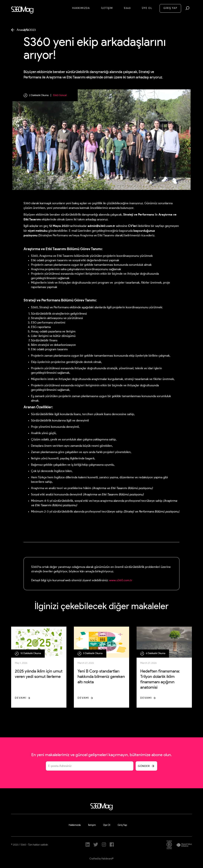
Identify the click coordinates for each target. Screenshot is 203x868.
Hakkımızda (81, 8)
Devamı (21, 698)
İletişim (92, 825)
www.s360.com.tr (121, 580)
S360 (127, 8)
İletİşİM (107, 8)
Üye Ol (147, 8)
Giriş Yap (122, 825)
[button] (187, 8)
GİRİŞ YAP (170, 8)
